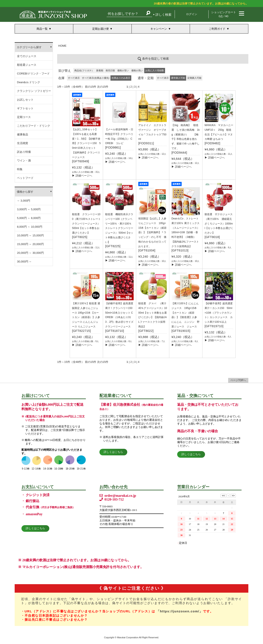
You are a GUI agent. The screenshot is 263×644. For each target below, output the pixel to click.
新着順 (100, 70)
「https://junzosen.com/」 (180, 611)
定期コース (24, 117)
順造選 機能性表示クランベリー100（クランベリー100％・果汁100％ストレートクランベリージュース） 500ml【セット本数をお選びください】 (119, 228)
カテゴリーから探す (29, 47)
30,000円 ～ (24, 262)
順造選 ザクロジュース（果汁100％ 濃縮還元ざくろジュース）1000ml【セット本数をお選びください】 (219, 224)
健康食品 (23, 134)
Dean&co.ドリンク (29, 82)
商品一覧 (42, 29)
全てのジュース (27, 56)
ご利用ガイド (217, 29)
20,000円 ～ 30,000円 (30, 253)
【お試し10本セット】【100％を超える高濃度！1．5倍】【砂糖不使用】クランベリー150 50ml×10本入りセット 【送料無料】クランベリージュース (86, 143)
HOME (62, 46)
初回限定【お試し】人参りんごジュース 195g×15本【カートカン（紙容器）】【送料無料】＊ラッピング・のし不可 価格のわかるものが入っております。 (152, 232)
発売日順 (110, 70)
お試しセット (25, 100)
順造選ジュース (27, 65)
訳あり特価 (24, 152)
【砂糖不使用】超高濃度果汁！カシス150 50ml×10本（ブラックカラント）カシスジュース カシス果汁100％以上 (219, 313)
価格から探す (25, 192)
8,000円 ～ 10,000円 (30, 227)
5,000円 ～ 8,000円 (29, 218)
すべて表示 (74, 78)
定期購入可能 (194, 78)
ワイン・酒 (24, 161)
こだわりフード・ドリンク (34, 126)
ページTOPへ (238, 380)
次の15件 (103, 87)
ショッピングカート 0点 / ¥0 (224, 14)
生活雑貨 (23, 143)
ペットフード (25, 178)
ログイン (192, 14)
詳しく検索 (163, 15)
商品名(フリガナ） (84, 70)
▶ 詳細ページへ (82, 176)
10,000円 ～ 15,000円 (30, 235)
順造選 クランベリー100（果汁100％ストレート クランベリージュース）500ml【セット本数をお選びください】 (86, 224)
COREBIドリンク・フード (33, 74)
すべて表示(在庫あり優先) (96, 78)
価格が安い (123, 70)
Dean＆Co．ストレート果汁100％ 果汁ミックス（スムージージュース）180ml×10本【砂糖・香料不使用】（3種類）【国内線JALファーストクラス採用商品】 (185, 232)
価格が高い (137, 70)
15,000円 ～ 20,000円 (30, 244)
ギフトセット (25, 108)
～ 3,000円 (24, 201)
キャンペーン (159, 29)
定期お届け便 (100, 29)
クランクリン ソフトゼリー (34, 91)
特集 (20, 169)
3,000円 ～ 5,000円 (29, 209)
